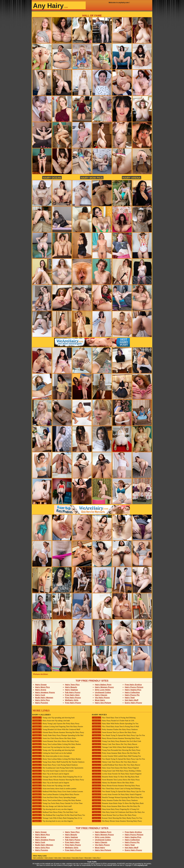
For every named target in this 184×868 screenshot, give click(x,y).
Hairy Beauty (71, 687)
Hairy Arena (132, 178)
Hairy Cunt (40, 695)
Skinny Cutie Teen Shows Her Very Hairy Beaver (115, 744)
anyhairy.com (142, 865)
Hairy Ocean (52, 178)
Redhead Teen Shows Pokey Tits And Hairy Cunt (55, 812)
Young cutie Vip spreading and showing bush (53, 718)
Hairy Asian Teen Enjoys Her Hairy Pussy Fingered (115, 768)
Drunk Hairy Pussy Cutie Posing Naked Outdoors (55, 765)
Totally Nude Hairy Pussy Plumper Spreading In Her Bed (58, 735)
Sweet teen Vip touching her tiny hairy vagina (54, 747)
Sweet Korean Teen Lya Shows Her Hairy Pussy (114, 732)
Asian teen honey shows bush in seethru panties (54, 789)
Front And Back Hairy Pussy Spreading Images (54, 797)
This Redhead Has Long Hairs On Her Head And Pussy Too (59, 815)
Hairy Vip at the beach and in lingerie (51, 774)
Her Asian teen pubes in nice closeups (51, 756)
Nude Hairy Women (44, 697)
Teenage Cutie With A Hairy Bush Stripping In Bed (115, 747)
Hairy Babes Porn (103, 685)
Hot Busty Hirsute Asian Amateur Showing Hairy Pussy (117, 821)
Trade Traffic (92, 862)
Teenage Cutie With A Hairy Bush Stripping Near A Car (57, 777)
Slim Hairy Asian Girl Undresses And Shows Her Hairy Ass (118, 812)
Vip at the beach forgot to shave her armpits (53, 771)
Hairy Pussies (42, 703)
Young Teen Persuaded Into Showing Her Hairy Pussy (116, 750)
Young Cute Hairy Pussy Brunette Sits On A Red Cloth (116, 741)
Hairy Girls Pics (42, 700)
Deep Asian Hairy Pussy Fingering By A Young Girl (115, 809)
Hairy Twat (130, 697)
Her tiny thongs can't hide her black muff (52, 806)
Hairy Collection (132, 692)
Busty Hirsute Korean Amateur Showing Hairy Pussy (116, 738)
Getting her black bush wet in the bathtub (52, 753)
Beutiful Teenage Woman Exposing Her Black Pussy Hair (117, 797)
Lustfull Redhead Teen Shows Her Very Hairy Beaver (116, 765)
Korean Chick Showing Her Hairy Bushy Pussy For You (117, 818)
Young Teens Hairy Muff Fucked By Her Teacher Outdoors (58, 762)
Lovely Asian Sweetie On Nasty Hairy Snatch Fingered (117, 774)
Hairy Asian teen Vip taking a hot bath (51, 721)
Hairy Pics (96, 858)
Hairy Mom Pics (92, 178)
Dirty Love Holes (103, 690)
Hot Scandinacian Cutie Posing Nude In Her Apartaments (58, 768)
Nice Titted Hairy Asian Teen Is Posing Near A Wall (115, 727)
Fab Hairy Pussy (73, 692)
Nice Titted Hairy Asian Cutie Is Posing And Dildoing (116, 789)
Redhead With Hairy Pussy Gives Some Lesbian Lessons (58, 792)
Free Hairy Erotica (133, 685)
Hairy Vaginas (72, 690)
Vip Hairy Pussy (102, 697)
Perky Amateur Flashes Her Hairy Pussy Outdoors (115, 729)
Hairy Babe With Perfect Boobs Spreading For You (115, 724)
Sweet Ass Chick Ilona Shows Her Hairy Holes (54, 738)
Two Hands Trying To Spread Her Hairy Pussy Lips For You (118, 735)
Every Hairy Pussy (133, 703)
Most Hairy (100, 700)
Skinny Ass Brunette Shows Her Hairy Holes (113, 783)
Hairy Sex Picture (103, 703)
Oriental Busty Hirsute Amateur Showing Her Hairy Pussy (58, 732)
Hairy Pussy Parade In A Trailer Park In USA (113, 721)
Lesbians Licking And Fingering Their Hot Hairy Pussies (58, 727)
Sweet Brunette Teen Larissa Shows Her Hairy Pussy (116, 780)
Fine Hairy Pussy (73, 697)
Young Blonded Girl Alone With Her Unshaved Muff (56, 729)
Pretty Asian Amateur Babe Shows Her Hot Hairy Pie (116, 753)
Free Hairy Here (72, 695)
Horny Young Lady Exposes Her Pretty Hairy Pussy (56, 724)
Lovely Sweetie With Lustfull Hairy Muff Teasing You (116, 756)
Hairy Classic (101, 695)
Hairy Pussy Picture (134, 687)
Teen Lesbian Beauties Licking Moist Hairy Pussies (56, 794)
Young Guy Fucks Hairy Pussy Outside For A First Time (57, 803)
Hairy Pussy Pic (132, 695)
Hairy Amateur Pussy (45, 692)
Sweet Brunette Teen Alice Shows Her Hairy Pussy (55, 741)
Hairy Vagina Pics (133, 690)
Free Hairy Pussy (73, 703)
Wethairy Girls (72, 700)
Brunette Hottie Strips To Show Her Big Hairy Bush (115, 777)
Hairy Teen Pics (72, 685)
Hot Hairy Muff (132, 700)
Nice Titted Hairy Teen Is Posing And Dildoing (114, 718)
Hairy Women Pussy (104, 687)
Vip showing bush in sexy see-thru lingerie (52, 809)
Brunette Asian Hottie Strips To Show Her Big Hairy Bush (118, 803)
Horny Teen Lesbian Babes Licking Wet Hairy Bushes (57, 744)
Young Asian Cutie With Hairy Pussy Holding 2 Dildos (117, 771)
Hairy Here (58, 858)
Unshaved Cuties (103, 692)
